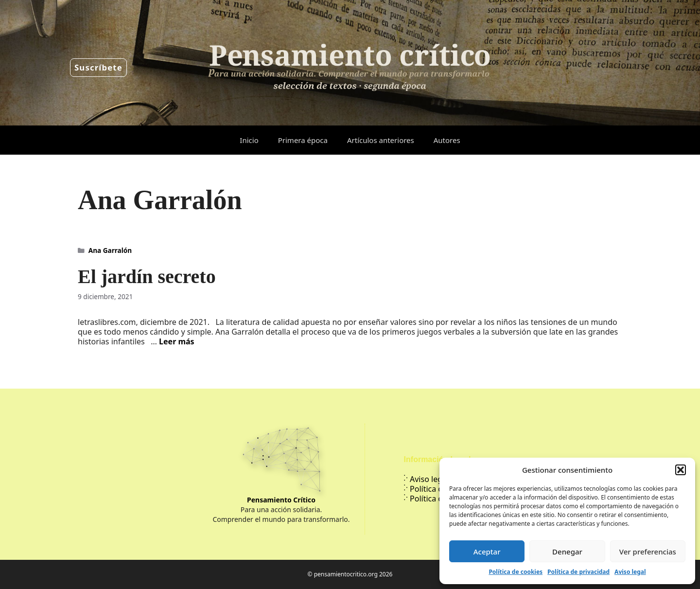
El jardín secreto (147, 277)
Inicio (249, 140)
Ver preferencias (648, 552)
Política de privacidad (578, 572)
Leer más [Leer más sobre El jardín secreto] (177, 341)
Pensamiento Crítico (281, 500)
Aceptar (487, 552)
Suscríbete (98, 67)
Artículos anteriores (381, 140)
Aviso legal (630, 572)
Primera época (303, 140)
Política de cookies (516, 572)
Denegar (567, 552)
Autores (447, 140)
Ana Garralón (110, 250)
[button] (681, 470)
